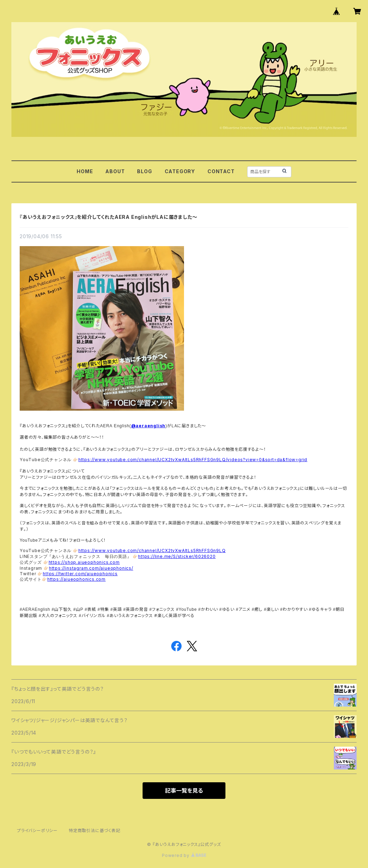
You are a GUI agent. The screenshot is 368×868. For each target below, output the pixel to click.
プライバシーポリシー (37, 830)
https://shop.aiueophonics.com (84, 562)
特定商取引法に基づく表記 (95, 830)
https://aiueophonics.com (76, 579)
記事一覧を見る (184, 791)
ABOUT (115, 171)
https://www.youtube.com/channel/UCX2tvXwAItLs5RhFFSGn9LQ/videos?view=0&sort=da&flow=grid (193, 460)
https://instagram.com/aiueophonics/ (91, 568)
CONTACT (221, 171)
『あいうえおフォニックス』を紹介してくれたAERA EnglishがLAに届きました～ (108, 217)
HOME (85, 171)
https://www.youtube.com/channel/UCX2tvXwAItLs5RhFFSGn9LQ (152, 550)
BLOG (144, 171)
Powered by (184, 855)
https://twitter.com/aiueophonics (80, 574)
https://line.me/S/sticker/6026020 (177, 556)
